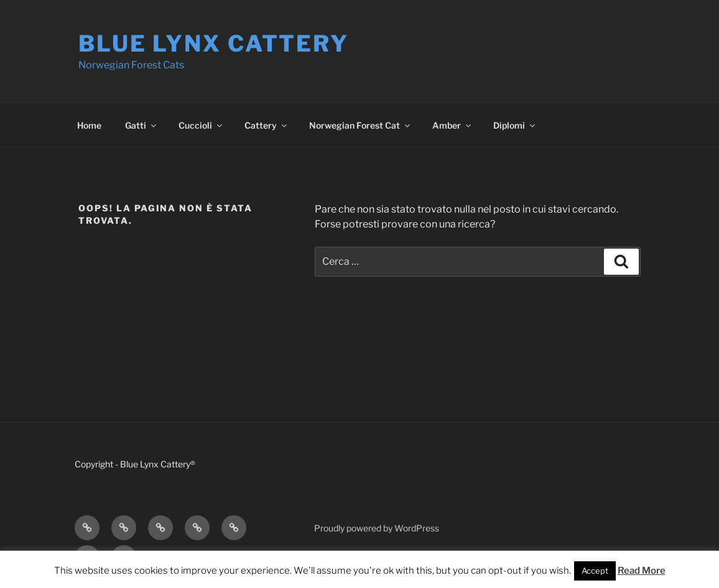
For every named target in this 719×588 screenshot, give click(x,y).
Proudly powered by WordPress (377, 528)
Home (89, 125)
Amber (452, 125)
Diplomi (515, 125)
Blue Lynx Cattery (214, 44)
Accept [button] (595, 571)
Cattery (267, 125)
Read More (642, 571)
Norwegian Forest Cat (360, 125)
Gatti (141, 125)
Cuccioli (201, 125)
